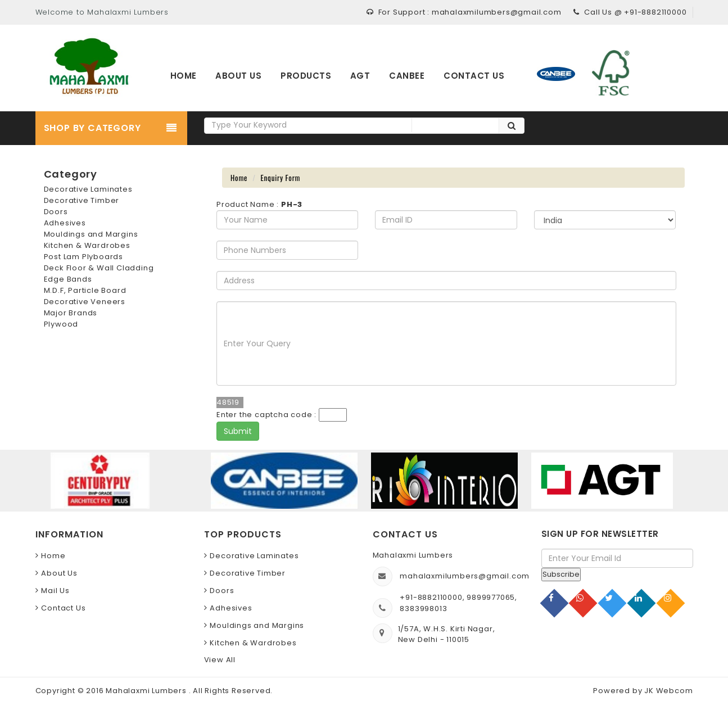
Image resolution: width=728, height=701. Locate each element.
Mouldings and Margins (91, 234)
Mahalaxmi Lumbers (147, 691)
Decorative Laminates (88, 189)
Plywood (61, 324)
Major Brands (71, 313)
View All (220, 660)
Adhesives (65, 223)
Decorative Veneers (85, 302)
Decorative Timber (82, 200)
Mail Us (55, 591)
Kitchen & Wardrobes (87, 245)
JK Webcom (668, 691)
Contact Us (63, 608)
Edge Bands (68, 279)
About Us (59, 573)
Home (239, 178)
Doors (56, 212)
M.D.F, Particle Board (85, 290)
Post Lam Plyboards (83, 257)
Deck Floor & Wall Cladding (99, 268)
